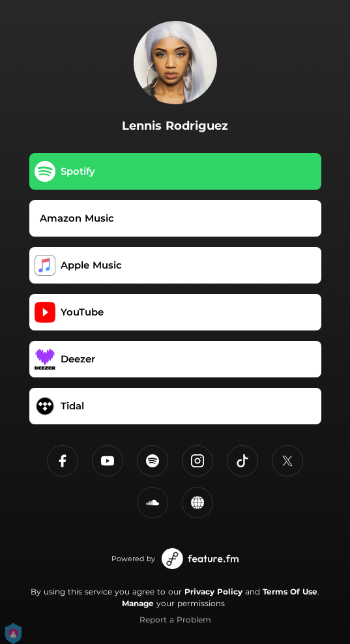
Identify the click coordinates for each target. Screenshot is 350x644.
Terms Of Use (290, 592)
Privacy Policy (213, 592)
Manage (138, 603)
